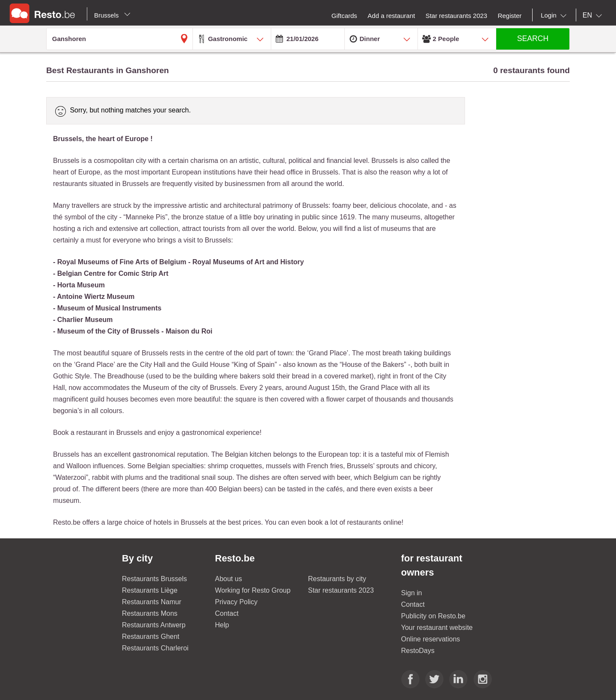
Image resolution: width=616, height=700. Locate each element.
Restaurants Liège (150, 590)
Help (222, 625)
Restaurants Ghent (151, 636)
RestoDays (418, 651)
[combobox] (555, 15)
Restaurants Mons (150, 613)
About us (229, 579)
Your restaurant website (437, 628)
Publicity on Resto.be (433, 616)
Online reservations (431, 639)
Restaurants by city (337, 579)
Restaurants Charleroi (155, 648)
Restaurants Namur (152, 602)
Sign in (412, 593)
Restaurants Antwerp (154, 625)
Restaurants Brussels (154, 579)
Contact (227, 613)
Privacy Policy (237, 602)
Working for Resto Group (253, 590)
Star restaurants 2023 (341, 590)
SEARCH (533, 38)
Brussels (112, 15)
